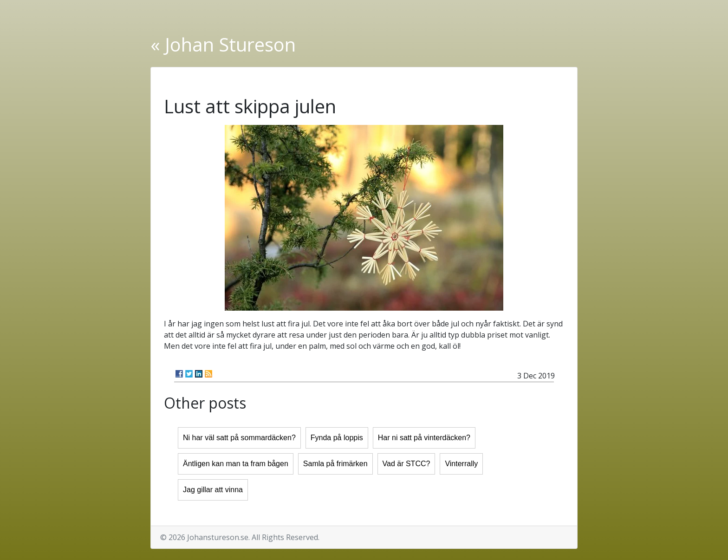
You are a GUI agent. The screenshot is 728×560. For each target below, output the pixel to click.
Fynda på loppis (337, 438)
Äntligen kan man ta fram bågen (236, 464)
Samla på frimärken (335, 464)
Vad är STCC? (406, 464)
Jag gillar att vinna (213, 490)
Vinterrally (461, 464)
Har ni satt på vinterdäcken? (424, 438)
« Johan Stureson (223, 44)
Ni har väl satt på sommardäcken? (239, 438)
